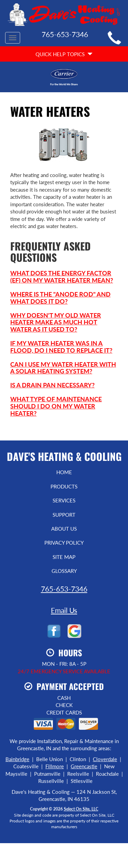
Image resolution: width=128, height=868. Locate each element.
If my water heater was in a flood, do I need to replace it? (61, 347)
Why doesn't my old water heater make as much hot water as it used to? (56, 322)
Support (64, 515)
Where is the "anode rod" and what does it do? (60, 298)
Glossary (64, 571)
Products (64, 486)
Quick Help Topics (64, 54)
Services (64, 500)
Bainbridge (17, 759)
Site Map (64, 557)
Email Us (64, 610)
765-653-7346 (64, 589)
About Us (64, 529)
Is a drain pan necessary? (52, 385)
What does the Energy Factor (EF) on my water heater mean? (62, 277)
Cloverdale (105, 759)
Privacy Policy (64, 543)
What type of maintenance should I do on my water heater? (56, 406)
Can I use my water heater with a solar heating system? (63, 368)
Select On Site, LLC (81, 809)
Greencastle (84, 766)
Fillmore (55, 766)
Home (64, 472)
